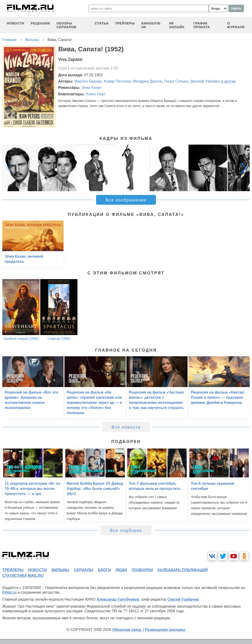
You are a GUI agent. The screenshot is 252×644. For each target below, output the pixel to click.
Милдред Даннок (147, 81)
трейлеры (125, 23)
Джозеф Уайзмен (205, 81)
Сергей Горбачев (183, 599)
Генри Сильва (176, 81)
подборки (142, 570)
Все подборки (126, 530)
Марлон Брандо (88, 81)
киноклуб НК (151, 25)
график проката (202, 25)
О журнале (236, 25)
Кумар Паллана (117, 81)
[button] (244, 168)
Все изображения (126, 200)
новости (15, 23)
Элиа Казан (91, 88)
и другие (228, 81)
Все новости (126, 427)
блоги (104, 570)
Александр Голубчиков (118, 599)
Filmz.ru (9, 592)
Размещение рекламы (165, 630)
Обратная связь (127, 630)
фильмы (60, 570)
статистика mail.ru (23, 576)
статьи (102, 23)
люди (121, 570)
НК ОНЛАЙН (177, 25)
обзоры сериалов (67, 25)
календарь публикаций (183, 570)
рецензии (40, 23)
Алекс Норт (96, 94)
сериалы (83, 570)
